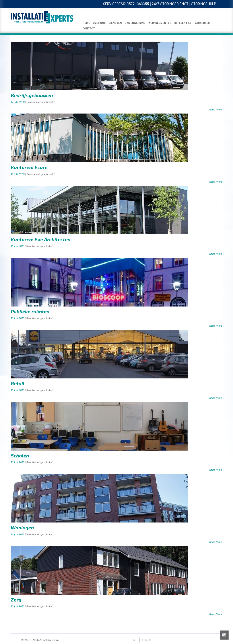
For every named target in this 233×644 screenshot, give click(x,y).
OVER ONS (99, 23)
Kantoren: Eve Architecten (41, 239)
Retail (18, 383)
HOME (86, 23)
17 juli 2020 (18, 102)
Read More (216, 109)
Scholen (20, 455)
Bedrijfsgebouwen (32, 95)
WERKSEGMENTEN (160, 23)
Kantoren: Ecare (29, 167)
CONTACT (89, 28)
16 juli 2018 (18, 246)
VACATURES (202, 23)
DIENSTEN (115, 23)
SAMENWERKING (135, 23)
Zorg (16, 600)
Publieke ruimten (30, 311)
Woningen (22, 527)
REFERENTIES (183, 23)
